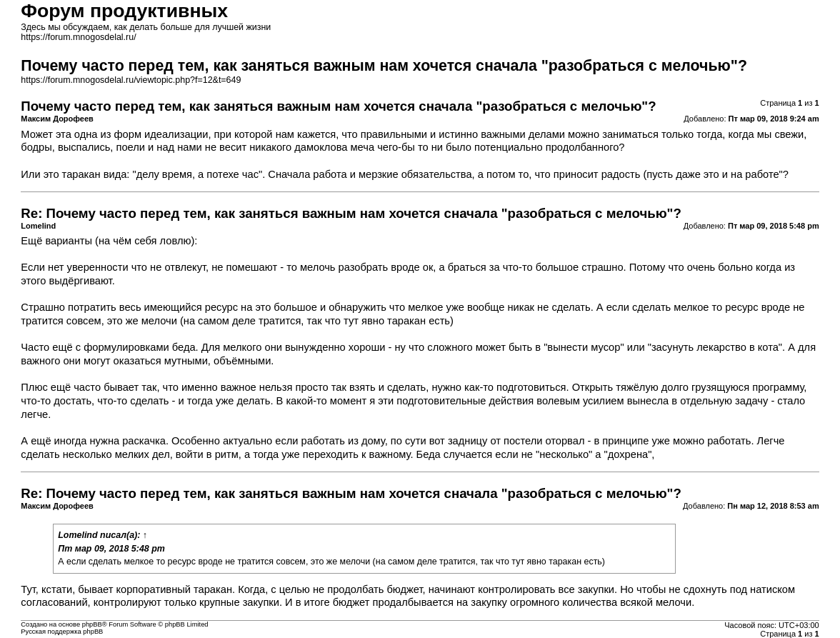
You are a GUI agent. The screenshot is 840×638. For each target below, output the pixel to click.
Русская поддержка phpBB (62, 632)
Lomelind (77, 535)
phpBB (92, 624)
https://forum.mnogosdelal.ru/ (78, 37)
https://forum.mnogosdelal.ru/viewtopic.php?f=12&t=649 (131, 80)
